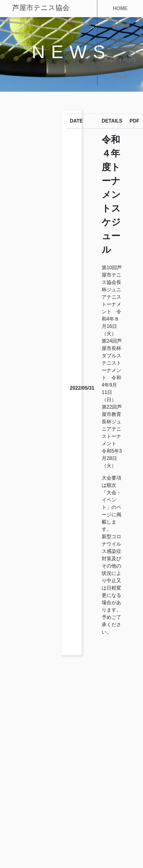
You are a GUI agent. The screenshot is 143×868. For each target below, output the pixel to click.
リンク (120, 77)
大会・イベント (120, 60)
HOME (120, 8)
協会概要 (120, 26)
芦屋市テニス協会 (41, 8)
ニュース (120, 43)
